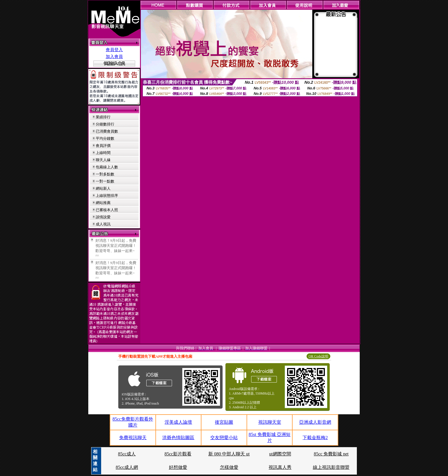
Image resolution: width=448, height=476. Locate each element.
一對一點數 (105, 181)
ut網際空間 (280, 454)
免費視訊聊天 (133, 438)
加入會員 (114, 57)
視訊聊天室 (270, 422)
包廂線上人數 (107, 167)
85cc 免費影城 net (331, 454)
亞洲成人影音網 (315, 422)
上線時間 (103, 153)
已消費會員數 (107, 131)
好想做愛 (178, 467)
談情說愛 (103, 217)
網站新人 (103, 188)
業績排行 (103, 117)
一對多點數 (105, 174)
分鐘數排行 (105, 124)
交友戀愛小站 (224, 438)
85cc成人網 (127, 467)
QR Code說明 (318, 356)
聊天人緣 (103, 160)
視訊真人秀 (280, 467)
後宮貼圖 (224, 422)
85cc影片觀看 (178, 454)
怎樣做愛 (229, 467)
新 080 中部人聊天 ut (229, 454)
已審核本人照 (107, 210)
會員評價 (103, 146)
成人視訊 (103, 224)
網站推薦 (103, 203)
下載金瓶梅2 (315, 438)
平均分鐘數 (105, 138)
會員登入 (114, 50)
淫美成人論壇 (178, 422)
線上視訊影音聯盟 (331, 467)
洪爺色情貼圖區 (178, 438)
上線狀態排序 (107, 196)
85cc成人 (127, 454)
